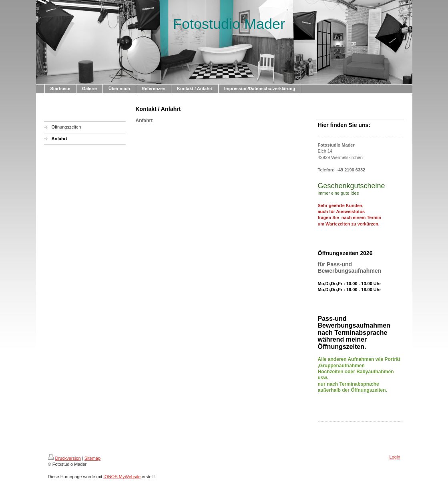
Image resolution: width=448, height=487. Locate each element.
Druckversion (64, 458)
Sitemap (92, 458)
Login (395, 457)
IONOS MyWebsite (122, 477)
